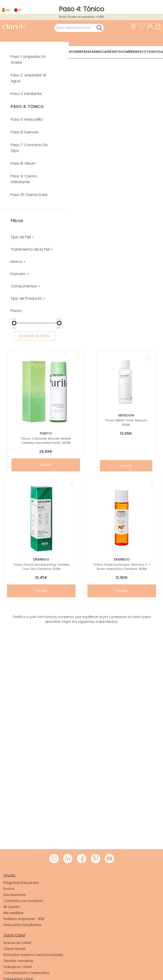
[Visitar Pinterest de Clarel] (95, 859)
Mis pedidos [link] (14, 913)
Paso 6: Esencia (25, 132)
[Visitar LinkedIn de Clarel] (68, 859)
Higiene (75, 52)
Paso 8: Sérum (23, 163)
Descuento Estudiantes (23, 925)
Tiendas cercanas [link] (18, 961)
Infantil (114, 52)
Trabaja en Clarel (18, 967)
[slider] (14, 323)
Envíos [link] (9, 889)
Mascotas (144, 52)
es (8, 10)
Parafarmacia (94, 52)
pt (20, 10)
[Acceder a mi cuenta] (151, 26)
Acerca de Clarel (17, 943)
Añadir (46, 465)
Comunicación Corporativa (26, 973)
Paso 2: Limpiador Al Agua (28, 78)
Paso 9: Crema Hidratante (24, 179)
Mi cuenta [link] (12, 907)
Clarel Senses (15, 949)
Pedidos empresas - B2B (24, 919)
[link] (14, 27)
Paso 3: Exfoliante (26, 94)
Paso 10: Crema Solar (29, 195)
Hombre (128, 52)
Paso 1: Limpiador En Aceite (28, 60)
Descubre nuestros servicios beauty (33, 955)
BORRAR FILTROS (34, 336)
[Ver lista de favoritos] (143, 26)
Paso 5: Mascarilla (27, 119)
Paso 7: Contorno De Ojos (29, 148)
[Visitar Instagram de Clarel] (54, 859)
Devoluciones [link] (15, 895)
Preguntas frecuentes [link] (21, 883)
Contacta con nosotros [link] (23, 901)
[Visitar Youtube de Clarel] (109, 859)
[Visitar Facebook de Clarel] (82, 859)
